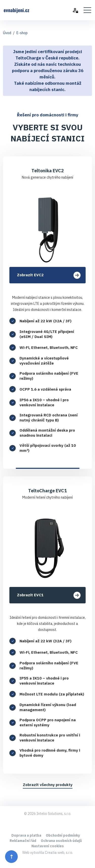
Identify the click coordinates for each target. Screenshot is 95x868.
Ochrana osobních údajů (61, 841)
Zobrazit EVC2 (49, 275)
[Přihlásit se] (78, 10)
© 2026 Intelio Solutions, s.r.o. (48, 814)
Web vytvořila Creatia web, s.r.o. (48, 853)
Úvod (7, 33)
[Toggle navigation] (87, 10)
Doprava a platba (26, 835)
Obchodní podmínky (63, 835)
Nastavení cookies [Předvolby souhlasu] (48, 846)
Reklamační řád (23, 841)
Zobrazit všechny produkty (48, 785)
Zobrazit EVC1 (49, 595)
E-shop (22, 33)
